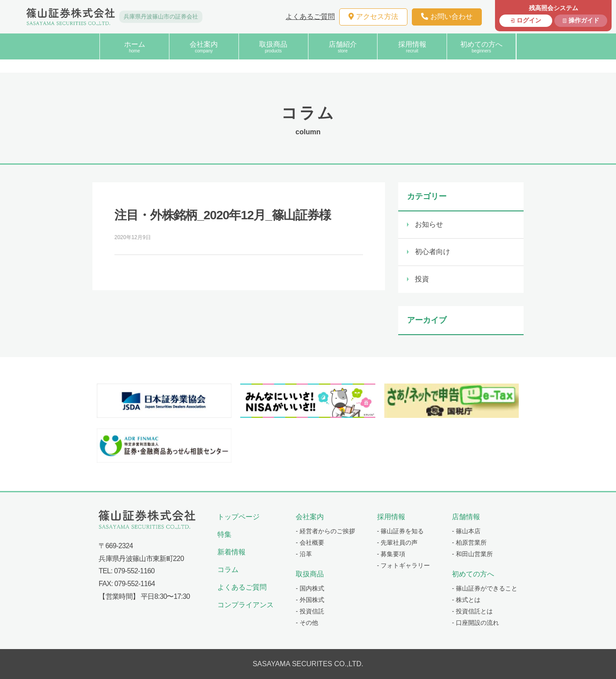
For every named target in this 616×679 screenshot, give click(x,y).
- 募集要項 (391, 554)
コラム (228, 570)
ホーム (134, 47)
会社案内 (204, 47)
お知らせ (429, 224)
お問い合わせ (447, 17)
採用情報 (412, 47)
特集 (224, 534)
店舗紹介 (343, 47)
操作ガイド (584, 20)
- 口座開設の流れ (475, 623)
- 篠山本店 (466, 531)
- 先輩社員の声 (398, 542)
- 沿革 (304, 554)
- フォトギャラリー (404, 565)
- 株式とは (466, 600)
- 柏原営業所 (469, 542)
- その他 (307, 623)
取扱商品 (273, 47)
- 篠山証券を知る (401, 531)
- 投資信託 (310, 611)
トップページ (238, 517)
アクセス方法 (373, 17)
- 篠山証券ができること (485, 588)
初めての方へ (481, 47)
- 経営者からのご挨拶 (325, 531)
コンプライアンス (246, 605)
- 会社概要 (310, 542)
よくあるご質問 (310, 17)
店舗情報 (466, 517)
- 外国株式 (310, 600)
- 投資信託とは (472, 611)
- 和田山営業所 (472, 554)
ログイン (529, 20)
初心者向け (433, 252)
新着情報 (231, 552)
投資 (422, 279)
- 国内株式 (310, 588)
